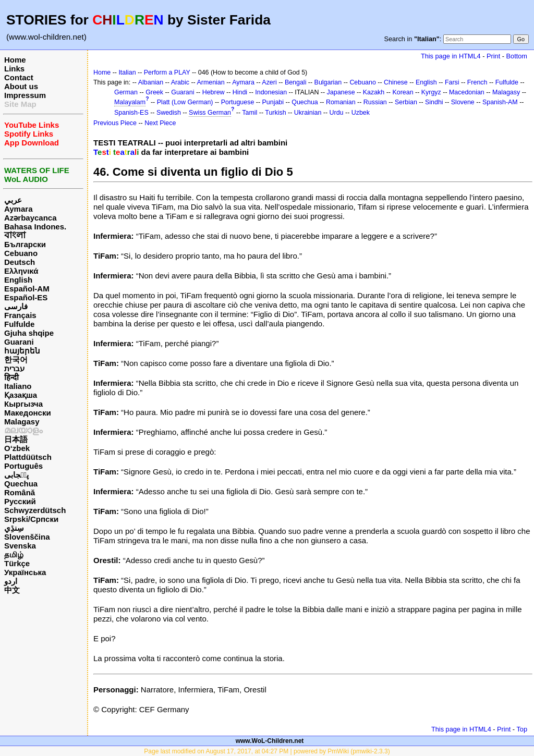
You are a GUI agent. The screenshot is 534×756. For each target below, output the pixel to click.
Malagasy (22, 422)
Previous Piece (115, 123)
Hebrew (214, 92)
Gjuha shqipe (29, 333)
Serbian (406, 102)
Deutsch (20, 262)
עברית (14, 368)
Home (15, 60)
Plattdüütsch (28, 457)
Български (25, 244)
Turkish (275, 113)
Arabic (180, 82)
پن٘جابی (16, 475)
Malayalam (130, 102)
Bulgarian (328, 82)
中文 (12, 590)
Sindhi (434, 102)
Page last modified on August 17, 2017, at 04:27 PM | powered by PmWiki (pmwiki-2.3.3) (267, 751)
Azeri (269, 82)
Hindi (240, 92)
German (126, 92)
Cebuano (21, 253)
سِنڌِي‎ (14, 528)
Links (14, 69)
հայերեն (22, 351)
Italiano (18, 386)
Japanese (341, 92)
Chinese (396, 82)
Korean (403, 92)
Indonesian (271, 92)
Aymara (18, 209)
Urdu (337, 113)
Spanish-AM (500, 102)
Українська (25, 572)
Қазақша (21, 395)
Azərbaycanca (31, 218)
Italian (127, 72)
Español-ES (26, 297)
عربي (13, 200)
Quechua (21, 484)
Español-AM (27, 289)
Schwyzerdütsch (35, 510)
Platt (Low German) (185, 102)
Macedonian (467, 92)
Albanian (151, 82)
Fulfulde (19, 324)
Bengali (296, 82)
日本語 (16, 439)
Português (23, 466)
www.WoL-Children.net (270, 741)
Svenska (20, 546)
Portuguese (238, 102)
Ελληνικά (21, 271)
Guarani (19, 342)
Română (20, 492)
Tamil (250, 113)
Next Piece (160, 123)
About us (21, 86)
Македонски (28, 413)
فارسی (16, 306)
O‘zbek (17, 448)
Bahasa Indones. (35, 227)
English (18, 280)
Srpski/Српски (31, 519)
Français (20, 315)
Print (493, 56)
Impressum (25, 95)
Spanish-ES (131, 113)
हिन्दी (11, 377)
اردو (11, 581)
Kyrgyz (431, 92)
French (477, 82)
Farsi (452, 82)
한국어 (16, 359)
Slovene (463, 102)
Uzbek (361, 113)
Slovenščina (27, 537)
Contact (19, 77)
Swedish (169, 113)
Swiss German (210, 113)
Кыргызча (23, 404)
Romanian (341, 102)
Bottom (517, 56)
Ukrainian (308, 113)
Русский (20, 501)
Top (522, 729)
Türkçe (17, 563)
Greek (154, 92)
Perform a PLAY (167, 72)
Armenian (210, 82)
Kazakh (374, 92)
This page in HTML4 (451, 56)
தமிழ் (14, 554)
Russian (375, 102)
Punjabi (273, 102)
